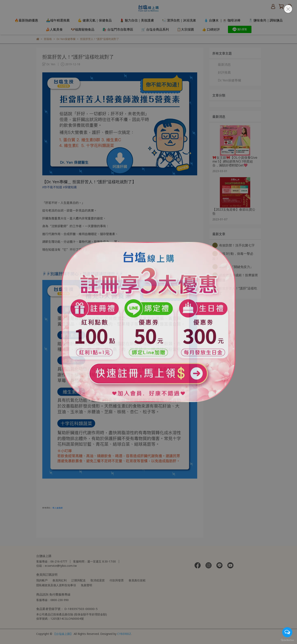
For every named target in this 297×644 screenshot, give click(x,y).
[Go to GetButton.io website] (287, 640)
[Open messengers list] (287, 632)
